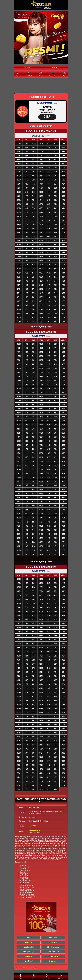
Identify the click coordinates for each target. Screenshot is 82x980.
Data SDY (29, 942)
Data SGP (53, 942)
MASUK (55, 67)
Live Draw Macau (53, 947)
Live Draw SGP (53, 952)
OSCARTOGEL (57, 849)
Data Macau (53, 938)
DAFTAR (27, 67)
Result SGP (53, 961)
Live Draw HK (29, 947)
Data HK (29, 938)
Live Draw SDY (29, 952)
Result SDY (29, 961)
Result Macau (53, 956)
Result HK (29, 956)
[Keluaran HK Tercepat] (41, 86)
